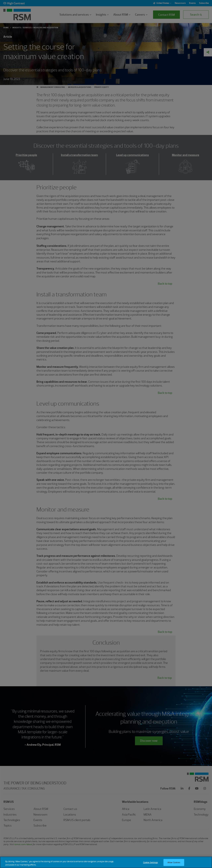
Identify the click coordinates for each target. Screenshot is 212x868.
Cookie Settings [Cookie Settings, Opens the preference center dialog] (151, 865)
